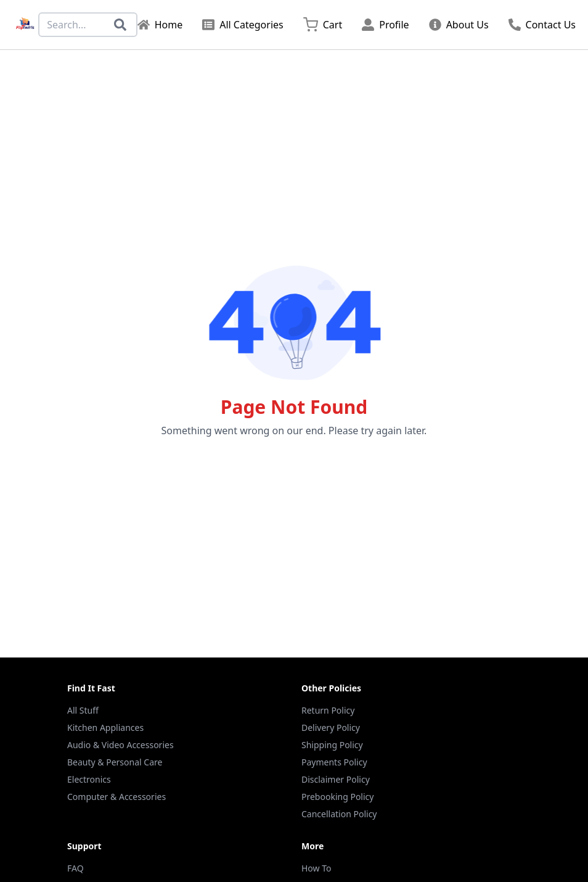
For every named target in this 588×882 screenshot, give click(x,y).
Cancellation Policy (339, 814)
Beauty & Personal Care (115, 762)
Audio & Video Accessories (120, 745)
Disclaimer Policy (336, 779)
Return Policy (328, 710)
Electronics (89, 779)
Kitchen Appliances (105, 727)
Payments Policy (334, 762)
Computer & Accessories (116, 797)
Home (160, 25)
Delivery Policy (331, 727)
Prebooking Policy (337, 797)
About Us (459, 25)
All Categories (243, 25)
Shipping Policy (332, 745)
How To (316, 868)
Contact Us (542, 25)
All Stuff (83, 710)
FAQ (76, 868)
